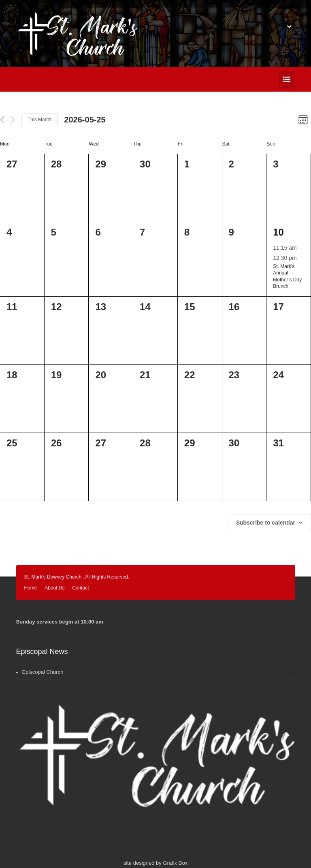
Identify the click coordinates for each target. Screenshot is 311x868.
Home (31, 588)
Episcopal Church (43, 672)
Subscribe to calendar (266, 523)
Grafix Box (175, 863)
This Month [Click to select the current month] (39, 120)
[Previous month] (2, 120)
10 (278, 232)
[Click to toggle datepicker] (85, 120)
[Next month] (13, 120)
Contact (80, 588)
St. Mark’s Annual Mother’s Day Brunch (287, 276)
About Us (54, 588)
